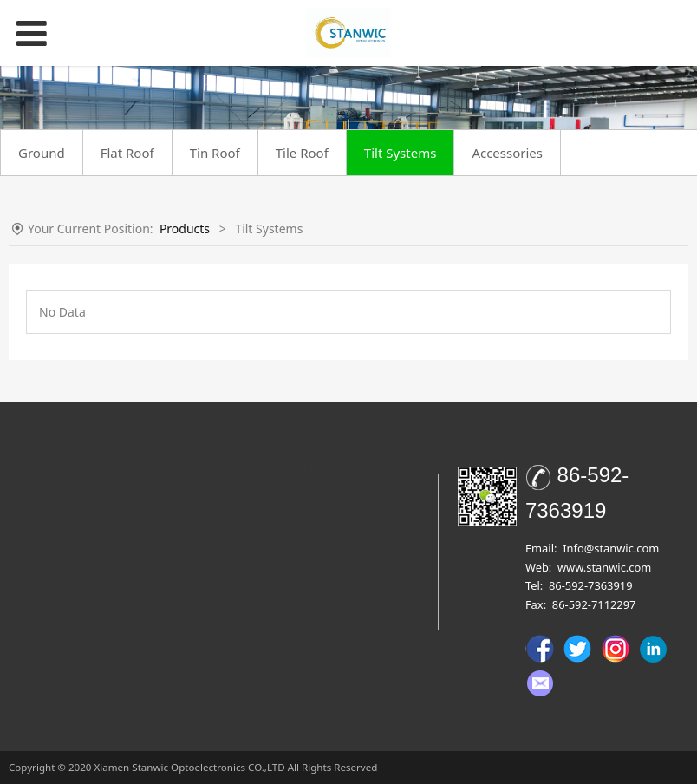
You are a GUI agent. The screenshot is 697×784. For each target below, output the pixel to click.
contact (375, 503)
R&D (19, 505)
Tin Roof (215, 153)
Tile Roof (302, 153)
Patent (24, 529)
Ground (42, 153)
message (378, 527)
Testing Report (43, 553)
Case (20, 577)
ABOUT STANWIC (49, 481)
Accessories (507, 153)
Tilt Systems (401, 153)
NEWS (23, 601)
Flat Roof (127, 153)
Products (185, 229)
